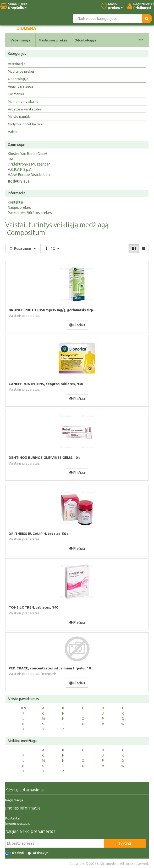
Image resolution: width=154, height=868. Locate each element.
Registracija (14, 800)
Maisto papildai (20, 116)
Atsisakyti (38, 853)
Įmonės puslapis (18, 823)
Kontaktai (15, 202)
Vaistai (13, 132)
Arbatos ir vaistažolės (24, 109)
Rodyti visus (19, 181)
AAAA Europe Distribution (29, 175)
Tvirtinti (125, 843)
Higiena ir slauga (20, 86)
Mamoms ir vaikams (23, 102)
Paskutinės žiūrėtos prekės (30, 213)
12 (53, 248)
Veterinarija (20, 40)
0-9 (23, 708)
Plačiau (77, 325)
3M (10, 159)
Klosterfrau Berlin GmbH (27, 154)
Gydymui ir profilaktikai (26, 124)
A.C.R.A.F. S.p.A (20, 169)
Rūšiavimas (23, 248)
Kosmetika (16, 94)
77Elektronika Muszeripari (29, 164)
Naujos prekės (19, 207)
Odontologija (85, 40)
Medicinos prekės (53, 40)
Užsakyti (15, 853)
